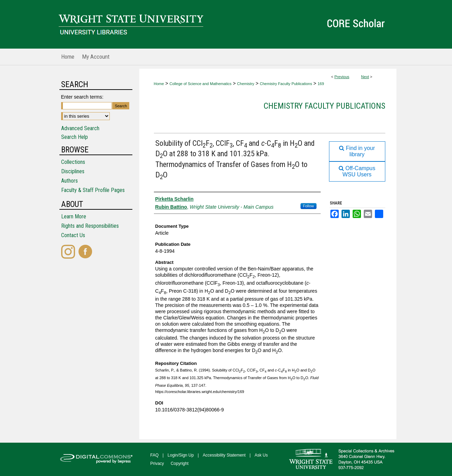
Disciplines (73, 171)
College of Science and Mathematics (201, 84)
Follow (309, 206)
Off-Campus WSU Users (357, 171)
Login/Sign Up (180, 455)
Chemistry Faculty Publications (286, 84)
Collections (73, 162)
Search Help (75, 137)
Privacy (157, 464)
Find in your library (357, 151)
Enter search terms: (82, 97)
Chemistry (246, 84)
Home (159, 84)
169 (321, 84)
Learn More (74, 216)
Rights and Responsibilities (90, 226)
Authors (69, 181)
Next (365, 77)
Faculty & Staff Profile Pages (93, 190)
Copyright (179, 464)
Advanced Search (80, 128)
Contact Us (73, 235)
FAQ (155, 455)
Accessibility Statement (224, 455)
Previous (342, 77)
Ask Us (261, 455)
